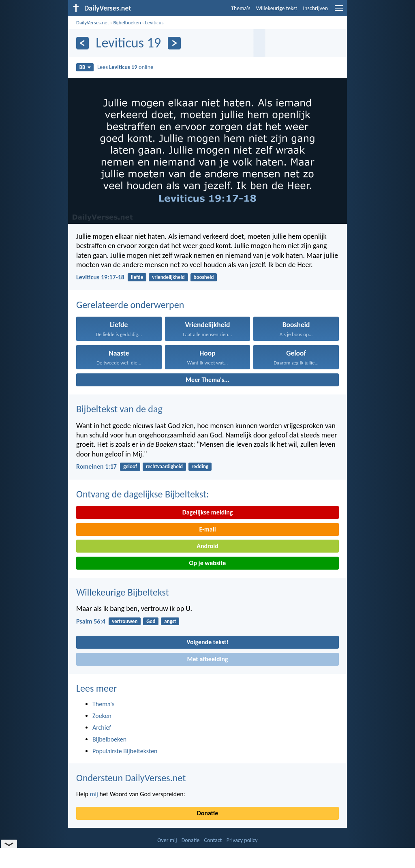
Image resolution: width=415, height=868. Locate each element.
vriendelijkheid (168, 277)
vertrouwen (125, 621)
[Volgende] (174, 43)
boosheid (204, 277)
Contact (213, 840)
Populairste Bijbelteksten (125, 751)
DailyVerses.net (93, 23)
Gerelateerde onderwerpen (130, 305)
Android (207, 546)
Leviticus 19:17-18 (100, 277)
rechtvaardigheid (164, 466)
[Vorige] (82, 43)
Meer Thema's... (207, 380)
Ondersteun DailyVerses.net (131, 778)
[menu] (339, 11)
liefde (137, 277)
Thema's (241, 8)
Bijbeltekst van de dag (119, 409)
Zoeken (102, 716)
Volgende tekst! (207, 642)
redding (200, 466)
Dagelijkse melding (208, 512)
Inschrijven (315, 8)
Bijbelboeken (127, 23)
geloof (130, 466)
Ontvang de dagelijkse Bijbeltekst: (142, 494)
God (151, 621)
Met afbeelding (207, 659)
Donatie (207, 813)
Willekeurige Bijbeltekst (123, 592)
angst (170, 621)
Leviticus (154, 23)
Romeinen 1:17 (96, 466)
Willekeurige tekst (277, 8)
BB (85, 67)
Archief (102, 728)
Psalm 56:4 (91, 621)
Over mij (167, 840)
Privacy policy (242, 840)
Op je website (208, 563)
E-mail (207, 529)
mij (94, 794)
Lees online (125, 67)
